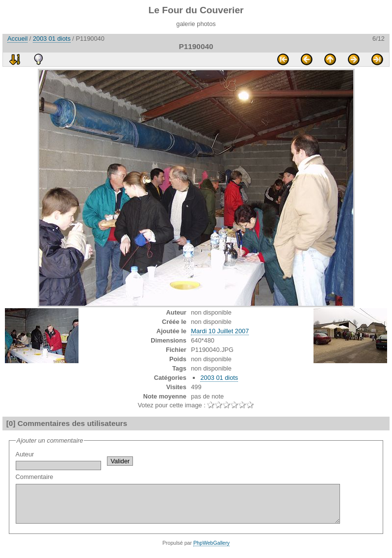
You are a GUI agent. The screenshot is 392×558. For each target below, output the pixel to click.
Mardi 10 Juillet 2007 (220, 331)
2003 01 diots (52, 39)
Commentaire (197, 502)
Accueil (17, 39)
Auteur (58, 460)
